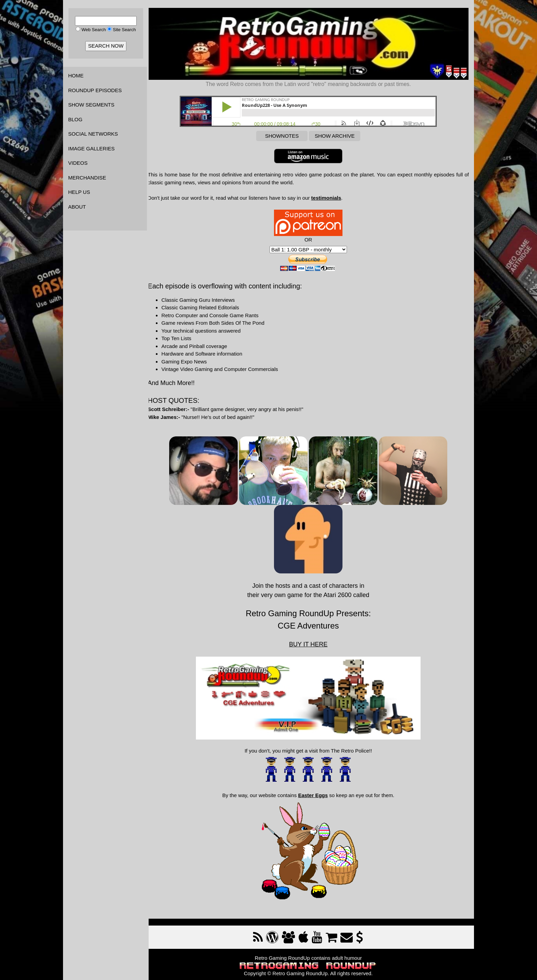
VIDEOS (78, 163)
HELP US (79, 192)
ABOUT (77, 207)
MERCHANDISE (87, 178)
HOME (76, 76)
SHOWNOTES (285, 134)
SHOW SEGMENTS (91, 105)
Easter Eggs (316, 792)
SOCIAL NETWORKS (93, 134)
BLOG (75, 119)
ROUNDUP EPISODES (95, 90)
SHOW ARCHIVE (338, 134)
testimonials (332, 196)
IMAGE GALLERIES (91, 148)
